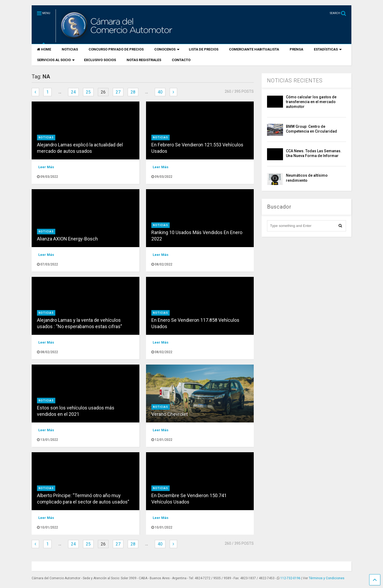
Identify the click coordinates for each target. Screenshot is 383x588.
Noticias (46, 138)
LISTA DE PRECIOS (204, 49)
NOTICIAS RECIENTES (295, 81)
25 (88, 92)
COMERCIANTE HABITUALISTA (254, 49)
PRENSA (296, 49)
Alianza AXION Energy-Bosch (67, 239)
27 (118, 92)
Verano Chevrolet (170, 414)
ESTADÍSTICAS (328, 49)
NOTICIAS (70, 49)
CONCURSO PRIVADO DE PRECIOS (116, 49)
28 (133, 92)
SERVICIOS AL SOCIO (56, 60)
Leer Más (46, 167)
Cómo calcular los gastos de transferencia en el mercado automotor (311, 102)
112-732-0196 (290, 578)
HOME (44, 49)
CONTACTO (181, 60)
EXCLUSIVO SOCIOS (100, 60)
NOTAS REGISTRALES (144, 60)
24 (73, 92)
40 (160, 92)
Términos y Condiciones (327, 578)
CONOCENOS (167, 49)
